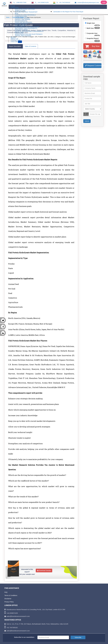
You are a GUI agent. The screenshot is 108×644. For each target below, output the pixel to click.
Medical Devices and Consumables (29, 31)
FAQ (6, 592)
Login (104, 2)
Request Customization (93, 65)
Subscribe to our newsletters (24, 637)
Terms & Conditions (11, 595)
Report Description (15, 46)
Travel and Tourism (23, 36)
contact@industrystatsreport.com (87, 3)
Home (8, 17)
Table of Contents (30, 46)
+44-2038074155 (42, 3)
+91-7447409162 (63, 3)
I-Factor (16, 42)
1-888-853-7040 (20, 3)
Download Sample (44, 571)
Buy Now (92, 46)
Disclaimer (8, 599)
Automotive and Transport (26, 12)
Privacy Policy (9, 602)
